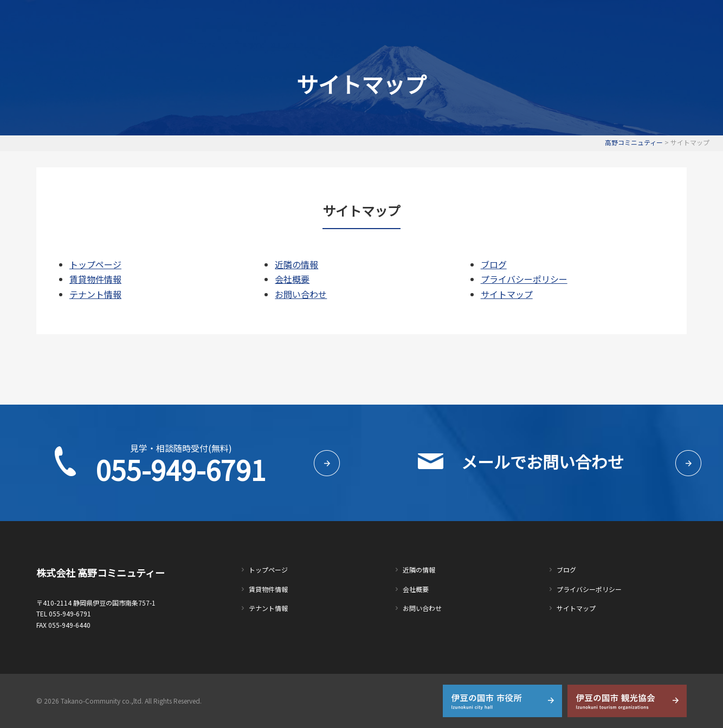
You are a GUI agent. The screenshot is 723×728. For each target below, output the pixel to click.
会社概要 (513, 20)
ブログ (494, 264)
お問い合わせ (572, 20)
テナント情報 (393, 20)
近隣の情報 (457, 20)
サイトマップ (507, 294)
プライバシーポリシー (524, 279)
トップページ (259, 20)
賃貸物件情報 (326, 20)
